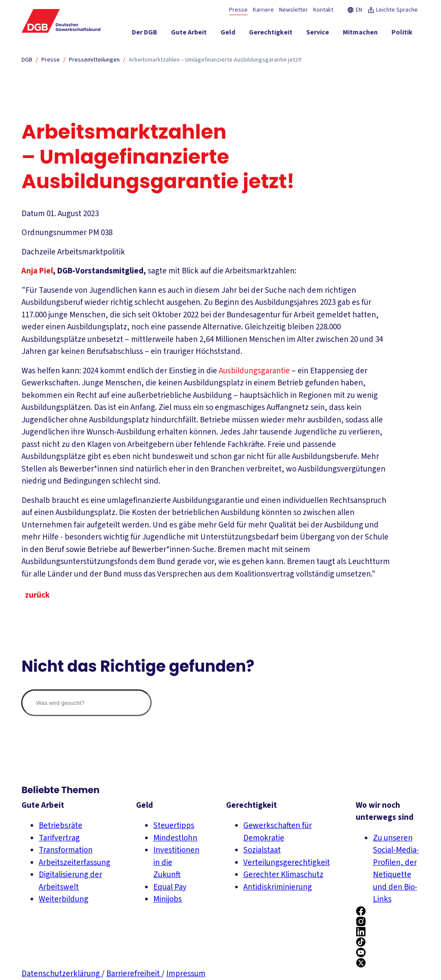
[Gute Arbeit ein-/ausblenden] (189, 34)
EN (355, 10)
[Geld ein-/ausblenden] (228, 34)
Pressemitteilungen (94, 60)
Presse (238, 10)
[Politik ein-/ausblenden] (402, 34)
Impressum (186, 974)
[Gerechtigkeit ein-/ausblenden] (271, 34)
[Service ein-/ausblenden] (318, 34)
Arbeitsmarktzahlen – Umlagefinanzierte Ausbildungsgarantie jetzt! (215, 60)
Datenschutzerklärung (62, 974)
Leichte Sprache (393, 10)
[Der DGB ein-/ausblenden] (144, 34)
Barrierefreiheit (134, 974)
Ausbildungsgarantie (254, 371)
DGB (27, 60)
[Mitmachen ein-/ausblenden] (360, 34)
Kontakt (323, 10)
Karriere (263, 10)
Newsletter (293, 10)
